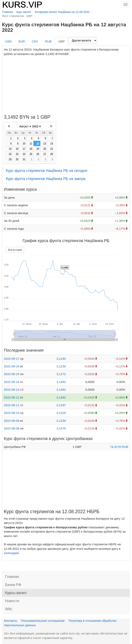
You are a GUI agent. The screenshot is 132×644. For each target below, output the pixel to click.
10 (24, 143)
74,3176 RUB (119, 447)
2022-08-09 (12, 421)
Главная (12, 577)
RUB (48, 41)
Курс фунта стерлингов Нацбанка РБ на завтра (46, 179)
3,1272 (61, 374)
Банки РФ (13, 585)
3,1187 (61, 405)
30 (17, 159)
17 (24, 149)
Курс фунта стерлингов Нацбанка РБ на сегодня (47, 171)
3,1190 (61, 359)
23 (17, 154)
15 (10, 149)
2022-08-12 (12, 397)
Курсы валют (16, 593)
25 (31, 154)
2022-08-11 (12, 405)
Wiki (8, 609)
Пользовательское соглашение (43, 621)
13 (45, 143)
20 (45, 149)
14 (52, 143)
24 (24, 154)
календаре (11, 553)
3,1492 (61, 382)
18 (31, 149)
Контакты (11, 621)
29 (10, 159)
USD (8, 41)
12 (38, 143)
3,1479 (61, 428)
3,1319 (61, 413)
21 (52, 149)
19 (38, 149)
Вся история (15, 250)
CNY (35, 41)
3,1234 (61, 366)
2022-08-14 (12, 382)
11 (31, 143)
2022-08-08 (12, 428)
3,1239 (61, 421)
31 (24, 159)
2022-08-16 (12, 366)
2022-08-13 (12, 390)
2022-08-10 (12, 413)
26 (38, 154)
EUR (22, 41)
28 (52, 154)
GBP (62, 41)
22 (10, 154)
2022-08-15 (12, 374)
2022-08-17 (12, 359)
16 (17, 149)
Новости (12, 601)
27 (45, 154)
